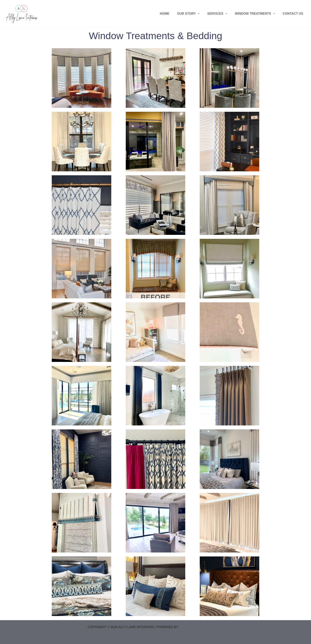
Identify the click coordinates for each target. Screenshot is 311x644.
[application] (202, 14)
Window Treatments (257, 14)
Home (171, 14)
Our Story (193, 14)
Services (221, 14)
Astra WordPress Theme (201, 627)
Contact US (294, 14)
